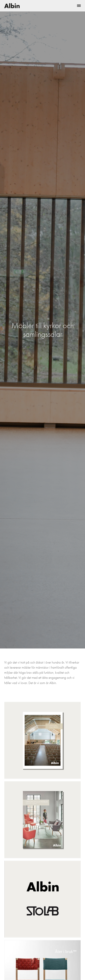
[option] (42, 330)
